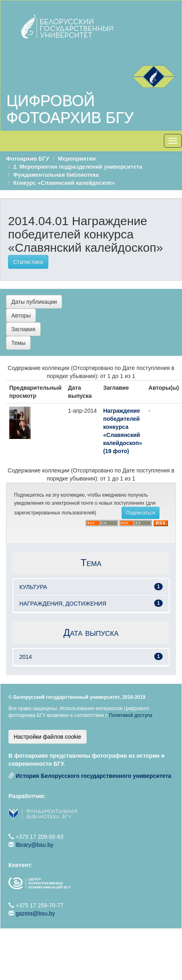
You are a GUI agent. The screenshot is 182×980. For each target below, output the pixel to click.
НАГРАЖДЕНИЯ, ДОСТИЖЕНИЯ (63, 604)
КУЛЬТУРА (33, 587)
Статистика (28, 262)
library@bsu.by (35, 845)
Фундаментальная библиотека (56, 175)
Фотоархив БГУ (28, 159)
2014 (26, 657)
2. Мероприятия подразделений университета (78, 167)
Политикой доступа (131, 715)
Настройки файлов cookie (48, 737)
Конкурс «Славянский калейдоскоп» (64, 183)
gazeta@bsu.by (35, 913)
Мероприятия (77, 159)
